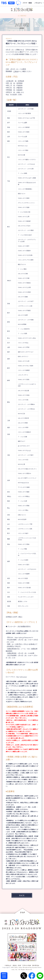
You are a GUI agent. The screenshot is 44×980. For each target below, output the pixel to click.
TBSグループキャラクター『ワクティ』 (18, 3)
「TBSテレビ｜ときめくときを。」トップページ (4, 3)
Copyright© (6, 967)
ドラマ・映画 (27, 3)
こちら (16, 71)
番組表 (11, 3)
